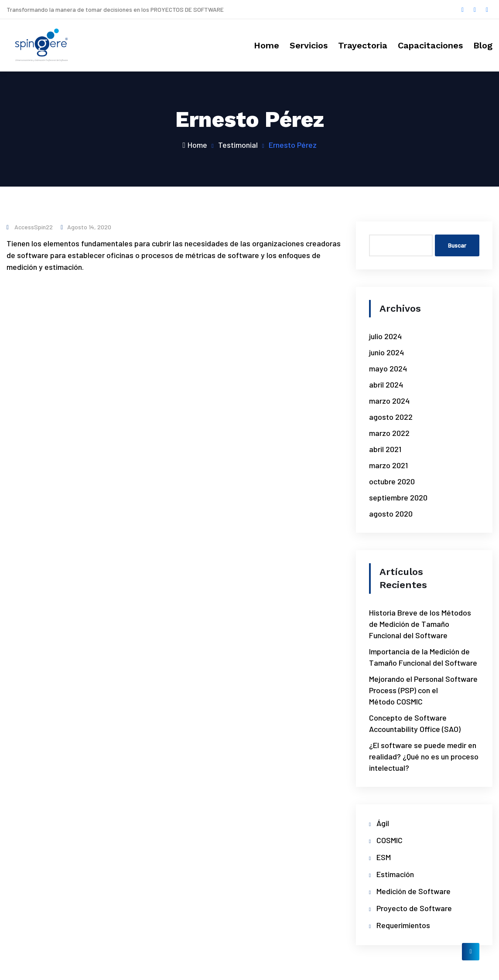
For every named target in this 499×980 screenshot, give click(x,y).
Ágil (383, 823)
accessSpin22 (30, 227)
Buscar (457, 245)
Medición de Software (414, 891)
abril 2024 (386, 385)
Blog (483, 45)
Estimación (395, 874)
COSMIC (390, 840)
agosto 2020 (391, 514)
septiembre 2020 (398, 497)
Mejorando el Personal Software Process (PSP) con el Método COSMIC (423, 690)
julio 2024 (385, 336)
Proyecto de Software (414, 908)
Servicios (309, 45)
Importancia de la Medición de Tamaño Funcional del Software (423, 657)
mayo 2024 (388, 368)
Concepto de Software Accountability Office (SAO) (415, 723)
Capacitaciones (430, 45)
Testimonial (238, 145)
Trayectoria (363, 45)
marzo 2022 (389, 433)
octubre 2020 (392, 481)
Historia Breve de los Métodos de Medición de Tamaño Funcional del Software (420, 624)
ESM (384, 857)
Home (267, 45)
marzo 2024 (389, 401)
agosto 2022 (391, 417)
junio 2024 (386, 352)
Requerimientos (403, 925)
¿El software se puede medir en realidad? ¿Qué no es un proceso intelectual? (424, 756)
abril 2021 (385, 449)
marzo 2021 (388, 465)
